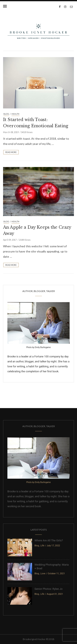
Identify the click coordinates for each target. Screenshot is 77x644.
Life (43, 546)
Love (43, 574)
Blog (6, 114)
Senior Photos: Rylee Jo (48, 589)
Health (16, 114)
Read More (11, 152)
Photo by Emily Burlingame (38, 347)
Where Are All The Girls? (49, 540)
